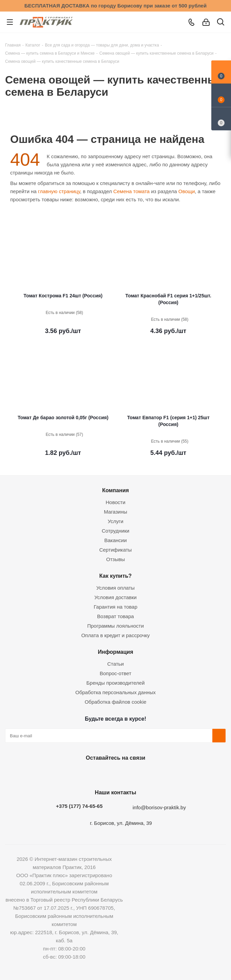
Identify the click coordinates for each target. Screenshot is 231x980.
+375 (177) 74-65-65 (79, 806)
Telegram (131, 774)
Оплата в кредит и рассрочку (115, 635)
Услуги (115, 521)
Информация (115, 652)
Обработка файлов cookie (115, 702)
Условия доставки (115, 597)
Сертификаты (115, 550)
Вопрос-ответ (115, 673)
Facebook (97, 774)
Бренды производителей (115, 683)
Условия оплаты (116, 588)
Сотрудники (115, 531)
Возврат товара (115, 616)
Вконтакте (80, 774)
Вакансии (115, 540)
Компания (116, 490)
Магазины (116, 512)
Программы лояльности (116, 626)
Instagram (114, 774)
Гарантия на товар (115, 607)
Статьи (116, 664)
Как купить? (115, 576)
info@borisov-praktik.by (159, 807)
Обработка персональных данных (116, 692)
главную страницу (59, 191)
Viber (148, 774)
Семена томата (131, 191)
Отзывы (116, 559)
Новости (115, 502)
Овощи (187, 191)
